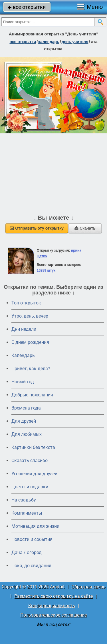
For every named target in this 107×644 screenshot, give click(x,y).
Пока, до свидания (31, 566)
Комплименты (27, 513)
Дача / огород (27, 552)
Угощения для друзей (34, 474)
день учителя (75, 42)
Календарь (49, 42)
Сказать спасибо (30, 461)
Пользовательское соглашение (53, 615)
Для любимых (27, 434)
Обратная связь (88, 587)
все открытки (27, 7)
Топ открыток (26, 303)
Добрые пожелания (32, 395)
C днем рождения (30, 342)
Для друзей (24, 421)
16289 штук (46, 270)
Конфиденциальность (52, 606)
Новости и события (32, 539)
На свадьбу (24, 500)
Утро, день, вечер (30, 316)
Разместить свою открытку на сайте (53, 596)
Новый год (23, 382)
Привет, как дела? (31, 369)
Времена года (26, 408)
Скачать (85, 228)
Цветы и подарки (30, 487)
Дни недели (24, 329)
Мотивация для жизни (35, 526)
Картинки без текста (33, 447)
